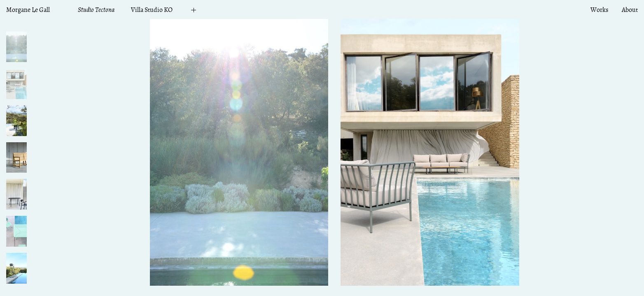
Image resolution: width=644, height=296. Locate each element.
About (630, 10)
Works (599, 10)
